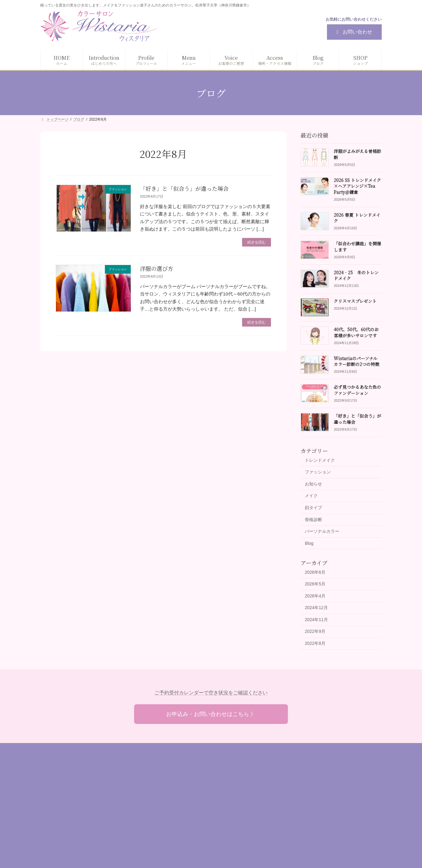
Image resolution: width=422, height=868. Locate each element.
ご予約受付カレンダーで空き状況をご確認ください (211, 693)
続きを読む (257, 242)
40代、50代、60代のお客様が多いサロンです (356, 332)
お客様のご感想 (174, 818)
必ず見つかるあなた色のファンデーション (357, 390)
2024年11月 (316, 620)
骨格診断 (313, 520)
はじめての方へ (174, 786)
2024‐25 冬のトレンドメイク (356, 275)
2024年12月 (316, 608)
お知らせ (313, 484)
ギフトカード (289, 818)
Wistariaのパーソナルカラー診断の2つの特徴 (356, 361)
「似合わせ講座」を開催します (357, 247)
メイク (311, 496)
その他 (283, 839)
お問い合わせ (353, 32)
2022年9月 (315, 631)
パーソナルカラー (322, 531)
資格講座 (285, 828)
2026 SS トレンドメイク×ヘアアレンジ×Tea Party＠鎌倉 (357, 186)
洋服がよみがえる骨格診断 (357, 154)
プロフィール (172, 796)
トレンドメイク (320, 460)
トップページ (172, 775)
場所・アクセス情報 (179, 828)
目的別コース (289, 807)
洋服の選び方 (157, 268)
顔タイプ (313, 508)
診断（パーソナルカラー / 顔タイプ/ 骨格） (318, 775)
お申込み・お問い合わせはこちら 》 (211, 714)
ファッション (318, 472)
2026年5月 (315, 584)
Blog (309, 543)
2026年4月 (315, 596)
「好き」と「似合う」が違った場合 (184, 188)
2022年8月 (315, 643)
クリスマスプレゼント (355, 301)
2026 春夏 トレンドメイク (357, 218)
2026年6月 (315, 572)
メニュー (168, 807)
